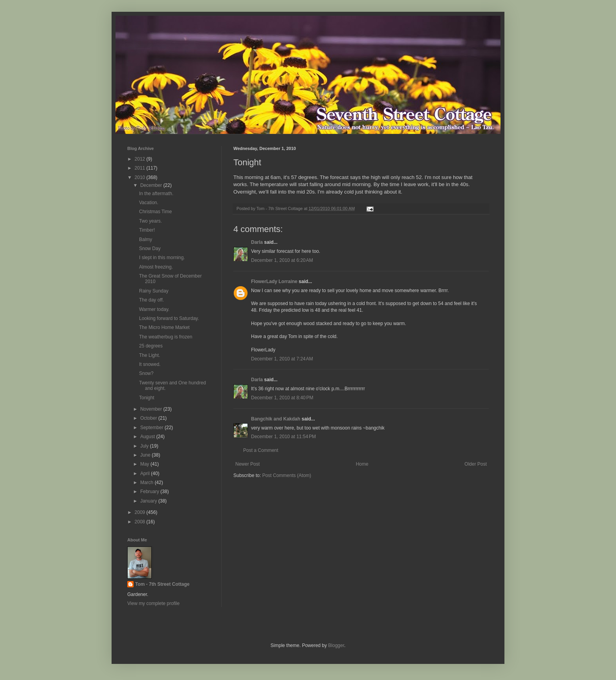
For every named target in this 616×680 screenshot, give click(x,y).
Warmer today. (154, 309)
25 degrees (151, 346)
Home (362, 464)
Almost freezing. (156, 267)
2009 (141, 512)
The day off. (151, 300)
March (148, 483)
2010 (141, 177)
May (145, 464)
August (148, 437)
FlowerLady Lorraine (274, 282)
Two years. (150, 221)
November (152, 409)
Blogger (336, 645)
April (146, 473)
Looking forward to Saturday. (169, 318)
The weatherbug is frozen (166, 337)
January (149, 501)
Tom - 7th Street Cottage (162, 584)
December (152, 185)
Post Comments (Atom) (287, 475)
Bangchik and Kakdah (276, 419)
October (149, 418)
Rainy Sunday (154, 291)
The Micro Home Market (164, 327)
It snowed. (150, 364)
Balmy (146, 239)
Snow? (146, 373)
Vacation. (149, 203)
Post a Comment (261, 450)
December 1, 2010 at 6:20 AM (282, 260)
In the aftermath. (156, 194)
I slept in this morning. (162, 258)
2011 (141, 168)
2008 (141, 522)
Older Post (476, 464)
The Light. (149, 355)
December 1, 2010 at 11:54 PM (283, 437)
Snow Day (150, 249)
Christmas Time (155, 212)
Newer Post (247, 464)
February (150, 492)
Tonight (147, 398)
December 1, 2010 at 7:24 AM (282, 359)
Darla (257, 242)
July (145, 446)
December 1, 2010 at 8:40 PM (282, 398)
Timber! (147, 230)
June (146, 455)
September (152, 428)
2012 (141, 159)
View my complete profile (153, 603)
